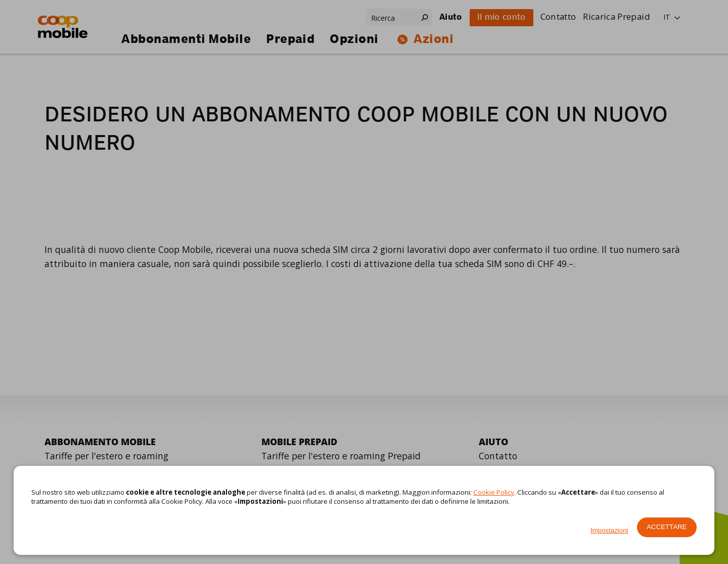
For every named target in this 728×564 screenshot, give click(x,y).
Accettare (667, 527)
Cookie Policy (494, 492)
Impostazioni (609, 530)
